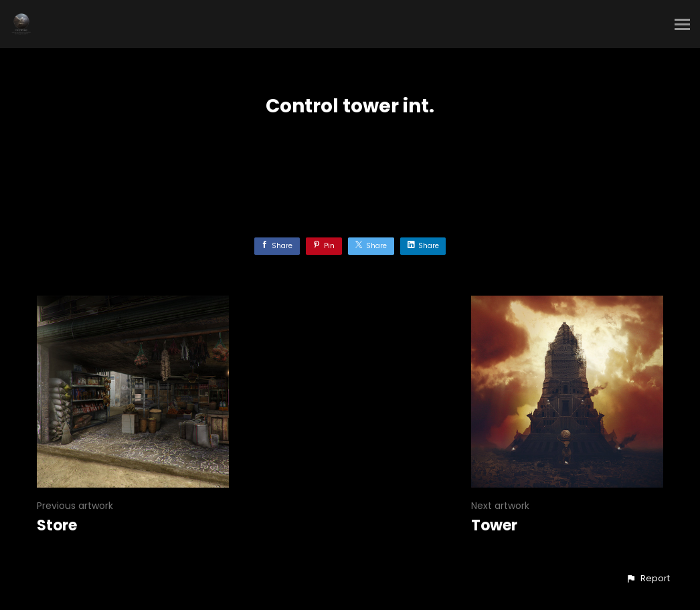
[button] (648, 579)
